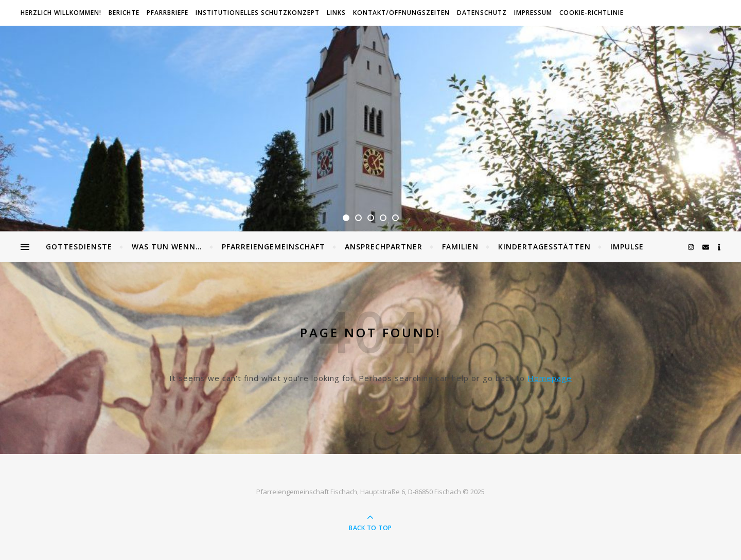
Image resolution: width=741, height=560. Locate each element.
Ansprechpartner (384, 247)
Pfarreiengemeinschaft (274, 247)
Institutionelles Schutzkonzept (258, 13)
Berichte (124, 13)
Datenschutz (482, 13)
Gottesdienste (79, 247)
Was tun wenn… (167, 247)
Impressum (533, 13)
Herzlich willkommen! (61, 13)
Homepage (550, 378)
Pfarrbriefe (167, 13)
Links (336, 13)
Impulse (627, 247)
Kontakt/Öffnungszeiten (401, 13)
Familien (460, 247)
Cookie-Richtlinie (592, 13)
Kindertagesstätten (544, 247)
